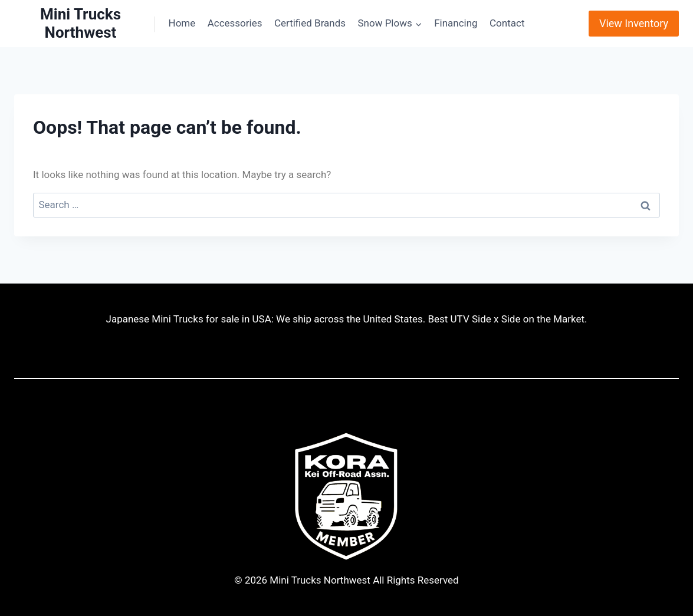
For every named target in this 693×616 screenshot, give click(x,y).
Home (182, 23)
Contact (507, 23)
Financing (456, 23)
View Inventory (634, 23)
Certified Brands (310, 23)
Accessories (235, 23)
